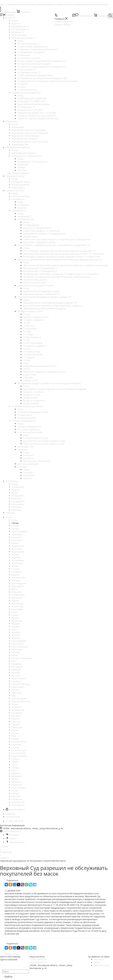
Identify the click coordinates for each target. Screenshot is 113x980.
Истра (14, 612)
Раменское (17, 727)
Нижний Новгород (21, 684)
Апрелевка (17, 534)
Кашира (15, 618)
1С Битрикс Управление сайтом (33, 412)
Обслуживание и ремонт (24, 153)
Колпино (16, 635)
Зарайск (16, 601)
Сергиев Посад (19, 742)
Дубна (15, 589)
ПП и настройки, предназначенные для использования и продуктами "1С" (60, 251)
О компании (18, 487)
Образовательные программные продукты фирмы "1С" (50, 303)
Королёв (16, 638)
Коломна (16, 632)
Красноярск (17, 650)
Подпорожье (18, 710)
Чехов (15, 791)
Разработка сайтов (21, 182)
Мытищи (16, 675)
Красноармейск (19, 641)
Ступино (16, 759)
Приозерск (17, 713)
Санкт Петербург (20, 532)
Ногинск (16, 690)
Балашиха (17, 537)
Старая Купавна (19, 756)
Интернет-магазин (21, 196)
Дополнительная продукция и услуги (41, 291)
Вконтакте (12, 835)
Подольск (16, 707)
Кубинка (16, 652)
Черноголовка (19, 788)
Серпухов (16, 744)
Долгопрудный (19, 583)
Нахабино (16, 681)
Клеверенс (28, 455)
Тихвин (15, 762)
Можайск (16, 673)
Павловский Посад (21, 701)
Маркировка (18, 127)
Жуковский (17, 598)
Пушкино (16, 721)
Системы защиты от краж (36, 438)
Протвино (16, 716)
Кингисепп (17, 621)
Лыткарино (17, 667)
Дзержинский (18, 578)
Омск (14, 696)
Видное (15, 543)
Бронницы (17, 540)
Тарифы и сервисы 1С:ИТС (36, 317)
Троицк (15, 768)
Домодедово (18, 586)
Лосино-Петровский (21, 658)
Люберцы (16, 670)
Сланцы (15, 747)
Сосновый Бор (19, 753)
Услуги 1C (16, 24)
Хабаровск (17, 776)
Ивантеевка (17, 609)
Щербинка (17, 799)
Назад (15, 21)
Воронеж (16, 557)
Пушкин (16, 719)
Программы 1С (25, 216)
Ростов (15, 733)
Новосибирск (18, 687)
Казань (15, 615)
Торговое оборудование (29, 426)
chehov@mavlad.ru (12, 831)
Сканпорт (28, 473)
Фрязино (16, 773)
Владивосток (18, 546)
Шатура (15, 793)
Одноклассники (15, 842)
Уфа (13, 770)
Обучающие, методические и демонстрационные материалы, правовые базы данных (66, 265)
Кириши (16, 624)
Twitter (11, 838)
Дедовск (16, 575)
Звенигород (17, 603)
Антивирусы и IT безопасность (32, 162)
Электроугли (18, 805)
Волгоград (17, 549)
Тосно (14, 765)
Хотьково (16, 782)
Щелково (16, 796)
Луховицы (17, 664)
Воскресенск (18, 560)
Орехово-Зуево (19, 698)
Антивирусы (23, 205)
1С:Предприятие (31, 225)
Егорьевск (17, 592)
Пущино (16, 724)
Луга (14, 661)
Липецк (15, 529)
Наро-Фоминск (19, 678)
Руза (14, 736)
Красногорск (18, 644)
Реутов (15, 730)
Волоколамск (18, 552)
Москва (15, 526)
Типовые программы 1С (29, 44)
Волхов (15, 555)
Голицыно (17, 572)
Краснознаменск (20, 647)
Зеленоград (17, 606)
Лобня (15, 655)
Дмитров (16, 580)
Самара (15, 739)
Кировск (16, 626)
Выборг (15, 566)
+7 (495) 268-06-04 (38, 959)
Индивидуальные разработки (32, 98)
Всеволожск (17, 563)
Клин (14, 629)
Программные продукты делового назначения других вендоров (55, 389)
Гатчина (16, 569)
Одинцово (17, 693)
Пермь (15, 704)
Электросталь (18, 802)
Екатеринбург (18, 595)
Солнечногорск (19, 750)
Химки (15, 779)
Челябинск (17, 785)
